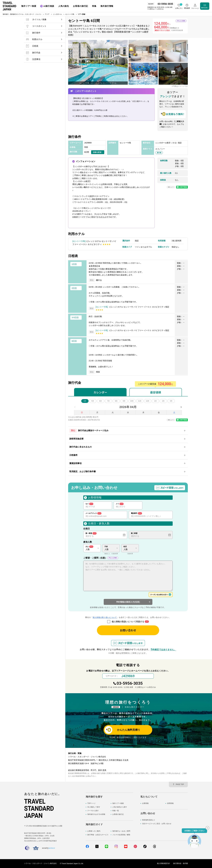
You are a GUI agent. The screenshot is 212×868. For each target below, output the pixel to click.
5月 (93, 401)
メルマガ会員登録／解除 (121, 835)
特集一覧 (116, 811)
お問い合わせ (128, 630)
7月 (108, 401)
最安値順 (156, 392)
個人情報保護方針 (163, 864)
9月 (124, 401)
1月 (155, 401)
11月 (140, 401)
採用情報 (170, 803)
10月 (132, 401)
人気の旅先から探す (120, 807)
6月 (101, 401)
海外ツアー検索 (118, 803)
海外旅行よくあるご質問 (121, 831)
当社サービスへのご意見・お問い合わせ (157, 824)
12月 (148, 401)
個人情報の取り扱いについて (105, 617)
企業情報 (145, 803)
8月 (116, 401)
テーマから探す (93, 811)
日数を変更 (97, 152)
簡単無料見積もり (149, 820)
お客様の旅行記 (118, 814)
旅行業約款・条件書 (180, 864)
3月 (171, 401)
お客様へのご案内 (94, 831)
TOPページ (91, 803)
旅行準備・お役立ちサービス (98, 835)
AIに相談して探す (94, 807)
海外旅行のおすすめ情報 (96, 814)
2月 (163, 401)
